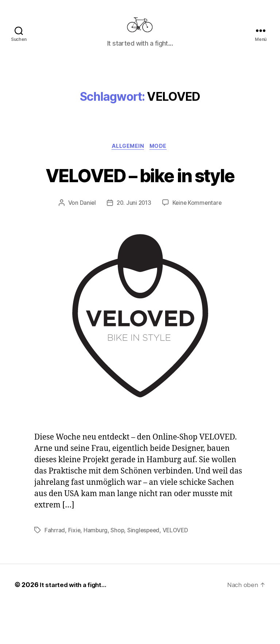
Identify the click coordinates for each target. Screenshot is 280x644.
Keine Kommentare (198, 241)
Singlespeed (145, 569)
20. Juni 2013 (133, 241)
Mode (161, 158)
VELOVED (178, 569)
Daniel (86, 241)
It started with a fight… (75, 623)
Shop (118, 569)
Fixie (75, 569)
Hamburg (96, 569)
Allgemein (128, 158)
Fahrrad (55, 569)
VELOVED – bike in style (140, 199)
